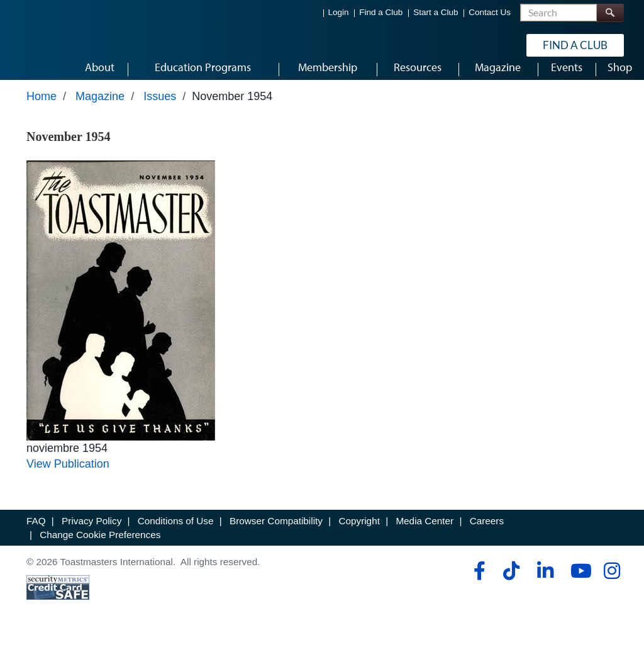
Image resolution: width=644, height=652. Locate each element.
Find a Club (381, 13)
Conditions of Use (176, 536)
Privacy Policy (92, 536)
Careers (487, 536)
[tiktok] (511, 586)
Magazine (100, 111)
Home (42, 111)
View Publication (68, 479)
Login (339, 13)
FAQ (36, 536)
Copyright (359, 536)
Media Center (425, 536)
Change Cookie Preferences (100, 549)
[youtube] (578, 586)
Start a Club (436, 13)
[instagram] (612, 586)
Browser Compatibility (276, 536)
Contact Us (490, 13)
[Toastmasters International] (62, 45)
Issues (160, 111)
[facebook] (478, 586)
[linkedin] (545, 586)
